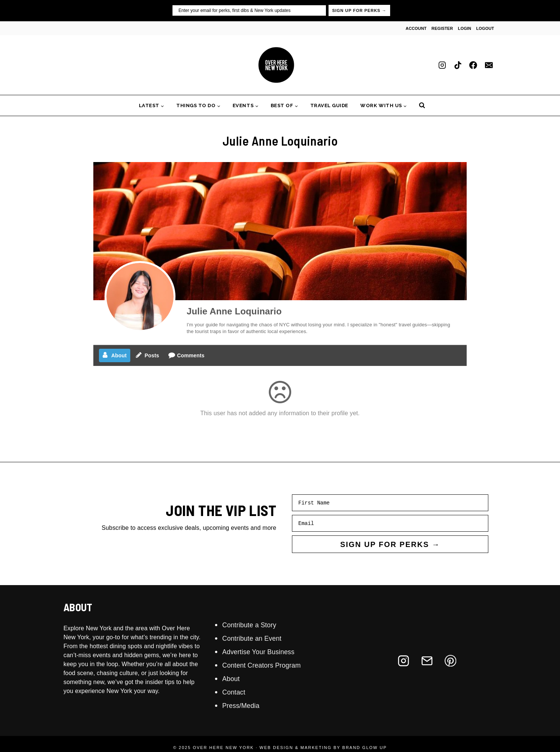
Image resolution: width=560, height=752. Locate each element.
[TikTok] (458, 65)
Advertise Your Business (263, 652)
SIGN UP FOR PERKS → (359, 10)
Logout (485, 28)
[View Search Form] (422, 105)
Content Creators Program (267, 665)
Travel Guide (329, 105)
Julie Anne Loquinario (234, 311)
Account (416, 28)
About (232, 678)
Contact (235, 692)
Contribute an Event (256, 638)
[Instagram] (442, 65)
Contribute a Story (253, 625)
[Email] (489, 65)
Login (465, 28)
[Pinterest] (450, 661)
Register (442, 28)
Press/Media (243, 705)
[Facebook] (473, 65)
